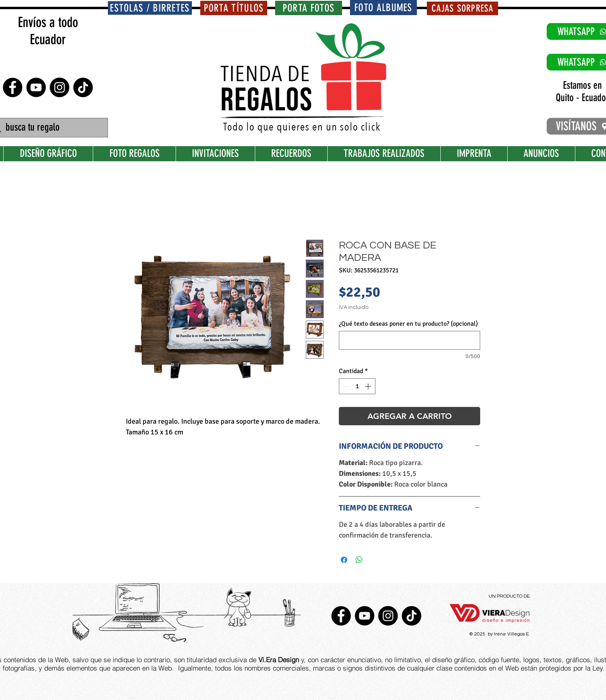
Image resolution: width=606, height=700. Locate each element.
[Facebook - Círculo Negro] (13, 87)
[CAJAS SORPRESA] (462, 8)
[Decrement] (346, 386)
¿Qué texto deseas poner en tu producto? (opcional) (408, 324)
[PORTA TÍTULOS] (234, 8)
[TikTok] (83, 87)
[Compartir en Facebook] (344, 560)
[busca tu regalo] (48, 128)
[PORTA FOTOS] (309, 8)
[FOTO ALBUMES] (383, 8)
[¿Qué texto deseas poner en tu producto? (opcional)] (410, 340)
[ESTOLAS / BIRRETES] (150, 8)
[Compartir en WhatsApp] (359, 560)
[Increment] (369, 386)
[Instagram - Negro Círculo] (60, 87)
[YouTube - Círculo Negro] (36, 87)
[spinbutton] (357, 386)
